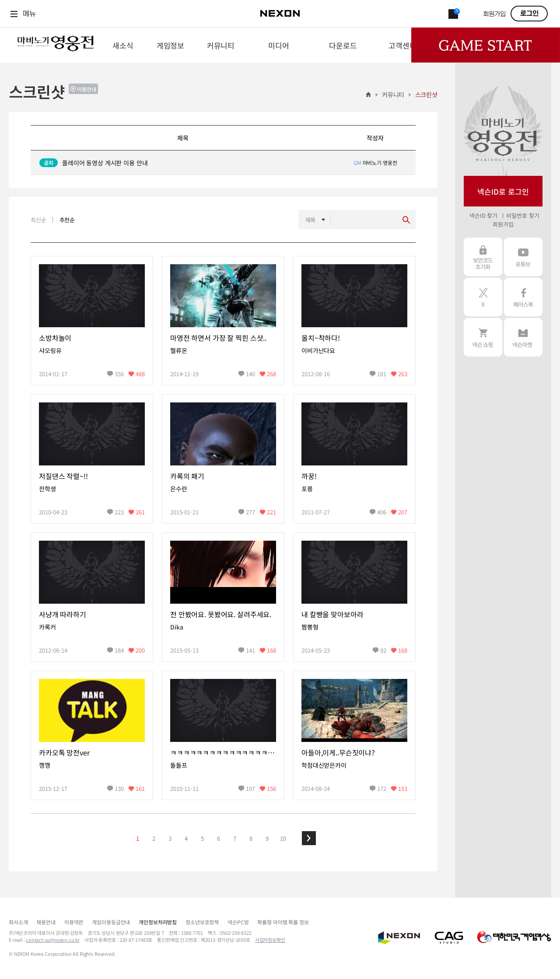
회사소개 (18, 922)
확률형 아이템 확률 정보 (283, 922)
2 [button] (154, 838)
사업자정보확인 (270, 940)
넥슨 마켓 (523, 337)
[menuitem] (123, 45)
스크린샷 (426, 94)
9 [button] (267, 838)
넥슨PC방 (238, 922)
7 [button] (235, 838)
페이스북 (523, 297)
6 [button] (219, 838)
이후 (309, 838)
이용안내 (87, 89)
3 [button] (170, 838)
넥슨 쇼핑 (483, 337)
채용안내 (46, 922)
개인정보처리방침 (158, 922)
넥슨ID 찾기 (483, 215)
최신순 (38, 220)
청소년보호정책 (202, 922)
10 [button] (283, 838)
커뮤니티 (393, 94)
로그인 (529, 14)
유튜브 (523, 257)
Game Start (486, 45)
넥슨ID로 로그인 (503, 191)
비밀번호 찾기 (523, 215)
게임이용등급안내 (111, 922)
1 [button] (138, 838)
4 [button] (186, 838)
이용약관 (74, 922)
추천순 (67, 220)
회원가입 (494, 14)
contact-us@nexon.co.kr (53, 940)
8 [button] (251, 838)
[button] (309, 838)
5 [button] (202, 838)
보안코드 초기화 (483, 257)
